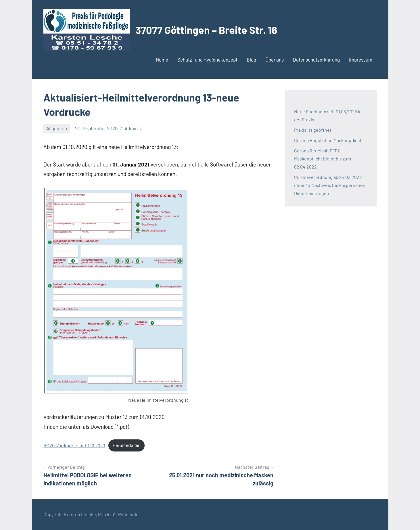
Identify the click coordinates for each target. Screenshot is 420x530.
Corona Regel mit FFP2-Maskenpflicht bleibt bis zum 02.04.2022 (323, 159)
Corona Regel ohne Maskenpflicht (328, 140)
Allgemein (57, 128)
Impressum (361, 60)
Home (162, 60)
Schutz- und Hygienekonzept (207, 60)
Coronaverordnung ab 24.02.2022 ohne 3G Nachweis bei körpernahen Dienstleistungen (330, 185)
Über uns (275, 60)
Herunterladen (126, 445)
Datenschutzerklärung (316, 60)
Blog (251, 60)
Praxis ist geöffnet (313, 130)
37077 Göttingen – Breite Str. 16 (206, 30)
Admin (131, 128)
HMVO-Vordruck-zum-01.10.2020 (74, 445)
